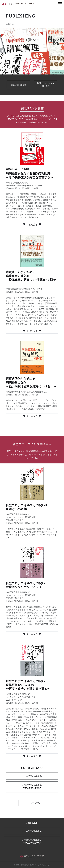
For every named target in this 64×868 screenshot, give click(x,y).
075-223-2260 (32, 787)
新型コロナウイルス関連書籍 (46, 85)
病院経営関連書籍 (18, 85)
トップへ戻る (32, 803)
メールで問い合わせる (32, 776)
